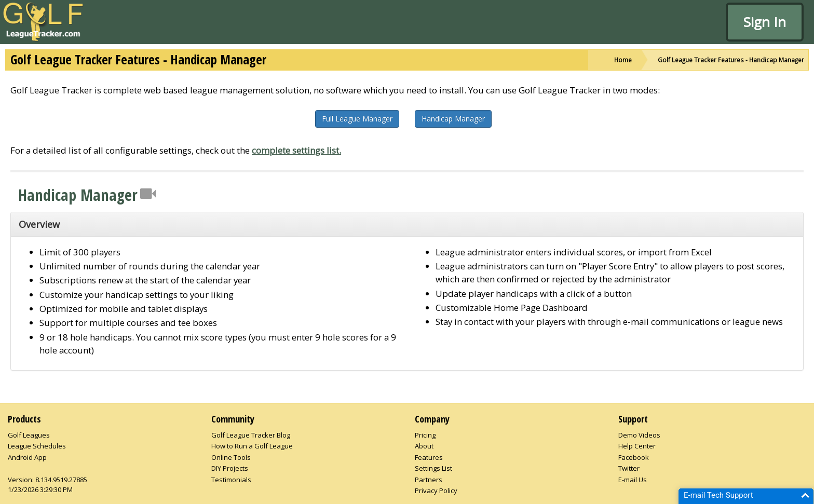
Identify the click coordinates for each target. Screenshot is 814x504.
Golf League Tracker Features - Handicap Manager (731, 60)
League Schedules (37, 446)
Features (429, 457)
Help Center (637, 446)
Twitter (629, 468)
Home (623, 60)
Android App (27, 457)
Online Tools (231, 457)
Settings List (433, 468)
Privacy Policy (436, 491)
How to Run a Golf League (252, 446)
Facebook (634, 457)
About (424, 446)
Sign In (765, 22)
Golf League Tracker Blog (251, 435)
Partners (429, 480)
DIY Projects (230, 468)
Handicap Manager (453, 119)
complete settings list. (296, 150)
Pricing (425, 435)
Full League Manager (357, 119)
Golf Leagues (29, 435)
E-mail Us (633, 480)
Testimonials (231, 480)
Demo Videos (639, 435)
